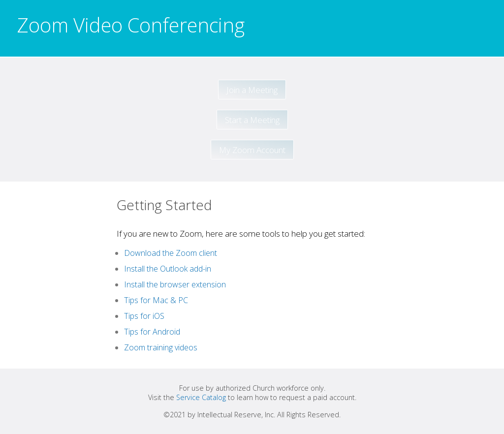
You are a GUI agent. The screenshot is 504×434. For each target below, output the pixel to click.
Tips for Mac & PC (156, 300)
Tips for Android (152, 332)
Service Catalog (201, 397)
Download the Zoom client (171, 253)
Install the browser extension (175, 284)
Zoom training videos (161, 347)
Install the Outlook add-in (168, 269)
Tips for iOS (144, 316)
